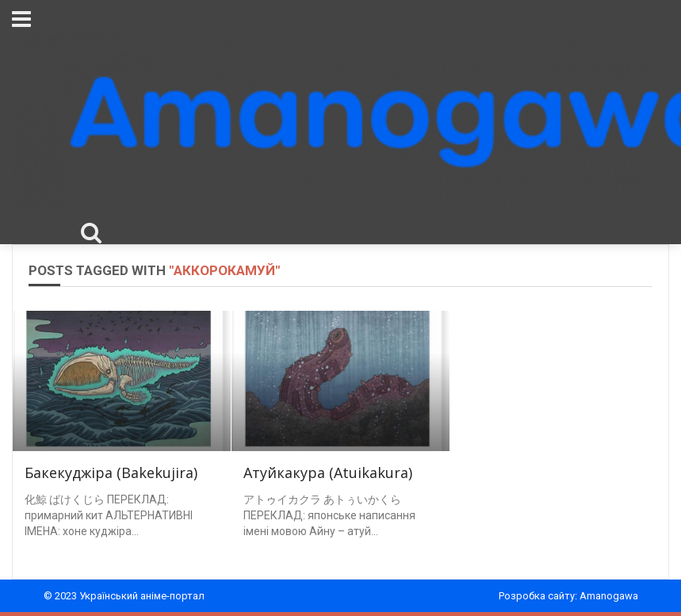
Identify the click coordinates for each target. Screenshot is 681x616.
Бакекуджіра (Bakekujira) (111, 473)
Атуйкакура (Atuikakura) (328, 473)
